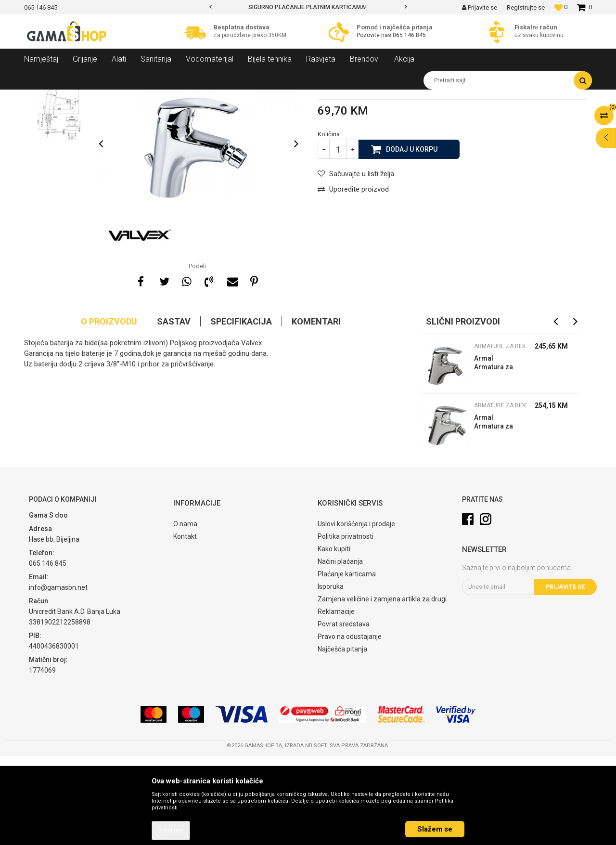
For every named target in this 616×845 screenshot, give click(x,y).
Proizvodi (76, 97)
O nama (185, 613)
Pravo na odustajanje (350, 726)
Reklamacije (336, 701)
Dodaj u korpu (412, 238)
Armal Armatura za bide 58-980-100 (494, 513)
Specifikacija (241, 411)
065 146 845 (409, 35)
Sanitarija (111, 97)
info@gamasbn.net (58, 676)
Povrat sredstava (344, 714)
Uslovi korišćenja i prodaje (356, 613)
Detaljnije (171, 831)
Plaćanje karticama (347, 663)
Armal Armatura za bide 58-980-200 (494, 453)
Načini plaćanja (340, 651)
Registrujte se (526, 7)
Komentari (316, 411)
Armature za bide (190, 97)
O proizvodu (109, 411)
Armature (145, 97)
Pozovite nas (375, 35)
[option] (308, 7)
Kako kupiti (334, 638)
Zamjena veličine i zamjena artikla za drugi (382, 689)
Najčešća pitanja (342, 739)
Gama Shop (39, 97)
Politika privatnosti (346, 626)
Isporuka (331, 676)
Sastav (174, 411)
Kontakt (185, 626)
